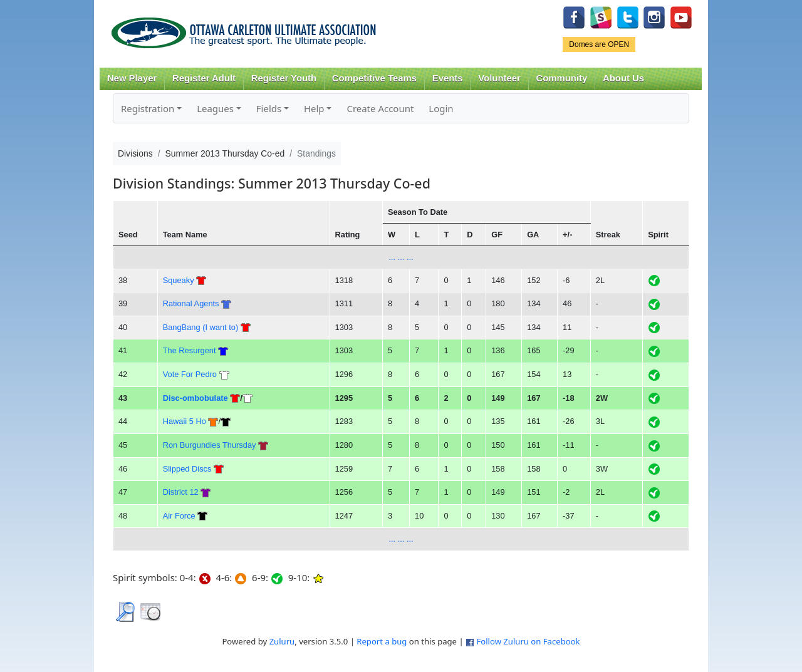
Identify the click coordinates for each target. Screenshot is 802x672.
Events (448, 78)
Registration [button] (148, 108)
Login (441, 108)
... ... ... (401, 257)
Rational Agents (191, 303)
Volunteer (499, 78)
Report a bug (382, 641)
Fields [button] (269, 108)
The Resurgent (190, 350)
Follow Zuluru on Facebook (528, 641)
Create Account (380, 108)
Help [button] (314, 108)
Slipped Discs (187, 469)
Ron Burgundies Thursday (210, 445)
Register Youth (284, 78)
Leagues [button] (215, 108)
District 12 (181, 492)
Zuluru (282, 641)
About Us (623, 78)
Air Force (179, 516)
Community (562, 78)
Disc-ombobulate (195, 398)
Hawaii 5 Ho (185, 421)
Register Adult (204, 78)
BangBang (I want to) (201, 327)
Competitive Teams (374, 78)
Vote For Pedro (190, 374)
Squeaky (179, 280)
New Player (132, 78)
